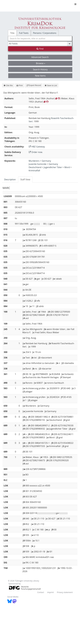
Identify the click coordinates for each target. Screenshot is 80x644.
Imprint (50, 592)
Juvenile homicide (37, 164)
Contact (41, 592)
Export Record (34, 85)
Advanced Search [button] (40, 57)
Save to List (51, 85)
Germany (46, 161)
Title (12, 33)
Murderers (34, 161)
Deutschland (35, 167)
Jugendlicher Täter (53, 167)
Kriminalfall (34, 170)
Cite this (8, 85)
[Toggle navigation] (75, 4)
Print (20, 85)
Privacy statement (65, 592)
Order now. (36, 152)
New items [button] (40, 76)
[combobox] (40, 38)
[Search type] (40, 44)
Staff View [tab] (25, 179)
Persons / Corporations (45, 33)
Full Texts (24, 33)
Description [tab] (10, 179)
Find (40, 49)
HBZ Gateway (37, 147)
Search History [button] (40, 69)
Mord (67, 167)
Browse (41, 63)
